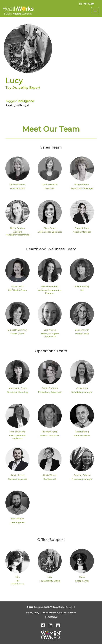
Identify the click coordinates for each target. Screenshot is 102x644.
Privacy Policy (33, 613)
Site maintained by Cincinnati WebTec (59, 613)
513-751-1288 (86, 4)
